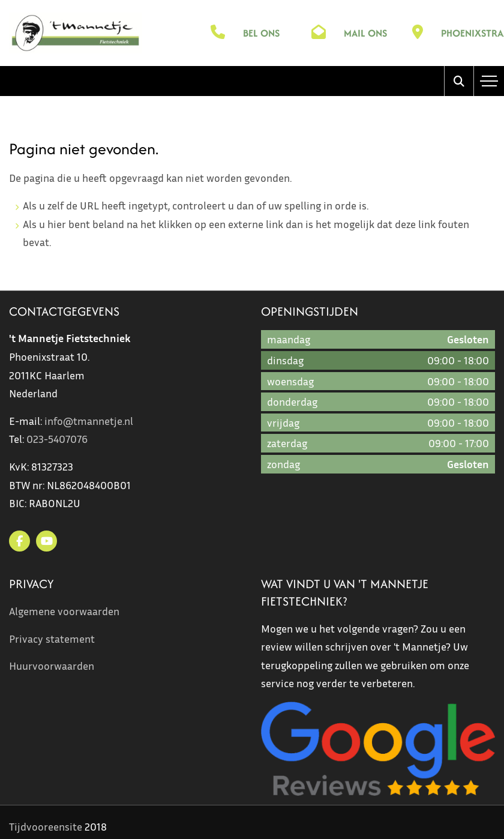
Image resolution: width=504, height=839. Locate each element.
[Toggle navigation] (489, 81)
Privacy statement (52, 639)
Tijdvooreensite (46, 826)
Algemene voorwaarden (64, 611)
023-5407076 (57, 439)
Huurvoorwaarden (52, 666)
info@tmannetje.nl (89, 421)
